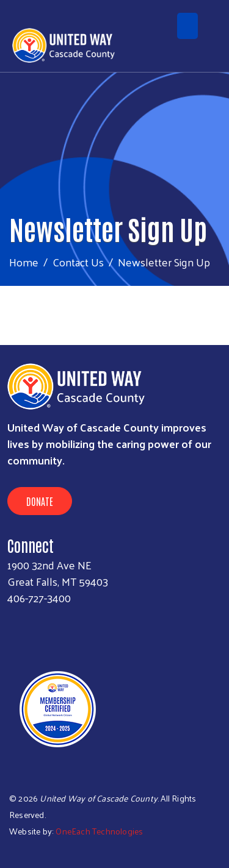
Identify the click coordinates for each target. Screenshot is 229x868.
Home (24, 262)
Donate (40, 501)
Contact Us (78, 262)
